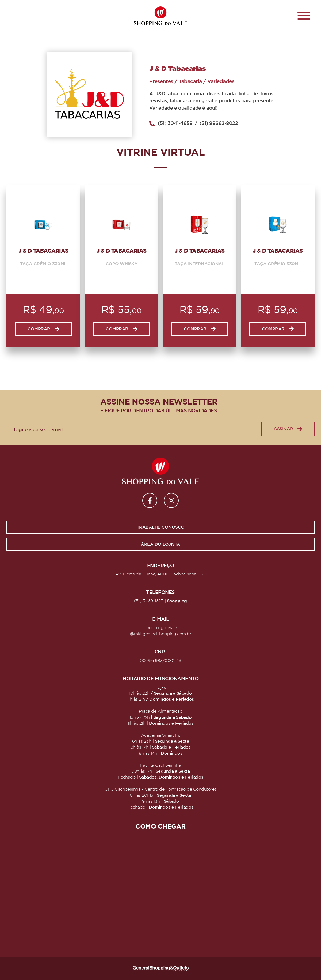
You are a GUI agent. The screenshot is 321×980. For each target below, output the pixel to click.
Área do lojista (160, 544)
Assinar (288, 429)
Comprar (43, 329)
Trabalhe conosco (161, 527)
